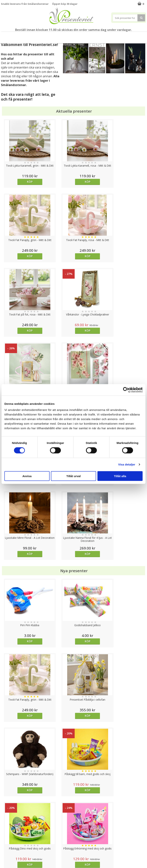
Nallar (5, 851)
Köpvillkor (7, 834)
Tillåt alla (120, 476)
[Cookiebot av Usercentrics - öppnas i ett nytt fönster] (126, 390)
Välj (92, 654)
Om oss (6, 839)
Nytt (4, 36)
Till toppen (74, 809)
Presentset (69, 36)
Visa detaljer (127, 464)
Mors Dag (17, 36)
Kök (117, 36)
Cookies (6, 822)
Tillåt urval (74, 476)
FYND (81, 44)
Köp (19, 182)
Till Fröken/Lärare (37, 36)
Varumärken (9, 828)
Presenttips (89, 36)
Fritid (129, 36)
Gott (141, 36)
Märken (69, 44)
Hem (105, 36)
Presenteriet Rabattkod (16, 845)
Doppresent (9, 857)
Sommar (54, 36)
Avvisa (27, 476)
